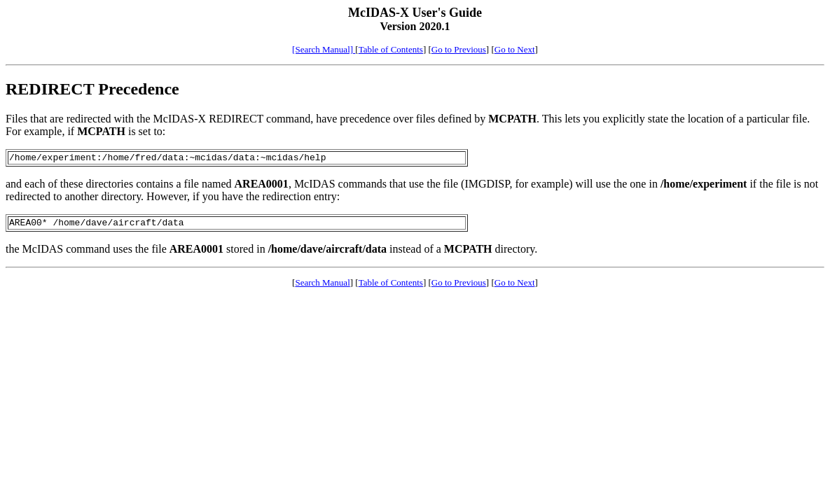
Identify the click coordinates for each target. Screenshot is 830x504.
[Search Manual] (324, 49)
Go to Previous (459, 49)
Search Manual (322, 287)
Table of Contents (391, 49)
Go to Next (515, 49)
